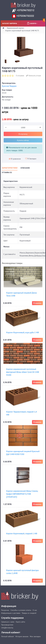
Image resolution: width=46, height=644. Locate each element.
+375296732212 (25, 10)
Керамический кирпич (16, 28)
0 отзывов (20, 76)
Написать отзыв (33, 76)
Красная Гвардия (9, 86)
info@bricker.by (7, 628)
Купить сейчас (23, 140)
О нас (35, 610)
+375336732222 (25, 16)
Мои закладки (35, 636)
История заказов (22, 636)
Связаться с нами (8, 622)
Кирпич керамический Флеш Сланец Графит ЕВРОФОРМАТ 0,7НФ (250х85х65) (22, 494)
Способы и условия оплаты (21, 610)
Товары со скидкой (29, 613)
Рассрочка (5, 610)
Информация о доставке (11, 613)
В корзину (23, 134)
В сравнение (15, 159)
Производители (7, 625)
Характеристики (10, 168)
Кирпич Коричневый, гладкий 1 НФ (22, 533)
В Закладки (31, 159)
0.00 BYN (36, 22)
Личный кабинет (8, 636)
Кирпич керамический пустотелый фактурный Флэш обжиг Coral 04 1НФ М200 (23, 372)
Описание (25, 168)
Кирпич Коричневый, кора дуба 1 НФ (23, 332)
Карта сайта (20, 622)
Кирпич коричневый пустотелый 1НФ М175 (22, 31)
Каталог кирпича (10, 23)
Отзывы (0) (7, 172)
